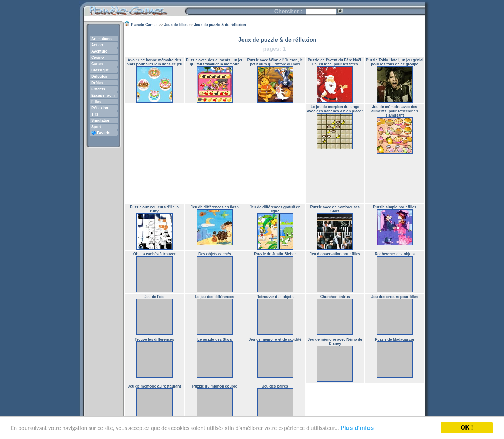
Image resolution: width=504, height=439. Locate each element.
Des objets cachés (215, 254)
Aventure (99, 51)
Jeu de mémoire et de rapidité (275, 339)
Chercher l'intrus (335, 297)
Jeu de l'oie (154, 297)
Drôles (97, 83)
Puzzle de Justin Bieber (275, 254)
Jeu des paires (275, 386)
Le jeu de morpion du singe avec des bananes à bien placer (335, 109)
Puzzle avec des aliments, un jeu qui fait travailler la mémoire (215, 62)
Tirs (95, 114)
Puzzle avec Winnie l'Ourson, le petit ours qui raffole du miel (275, 62)
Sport (96, 127)
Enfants (98, 89)
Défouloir (100, 76)
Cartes (97, 64)
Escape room (103, 95)
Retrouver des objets (275, 297)
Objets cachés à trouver (155, 254)
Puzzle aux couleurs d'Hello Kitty (154, 209)
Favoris (101, 133)
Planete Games (134, 9)
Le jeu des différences (215, 297)
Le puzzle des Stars (215, 339)
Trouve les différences (155, 339)
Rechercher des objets (395, 254)
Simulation (101, 120)
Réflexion (100, 108)
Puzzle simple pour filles (395, 207)
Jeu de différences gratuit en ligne (275, 209)
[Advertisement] (215, 154)
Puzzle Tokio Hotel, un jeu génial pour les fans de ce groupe (395, 62)
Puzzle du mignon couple (215, 386)
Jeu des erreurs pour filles (395, 297)
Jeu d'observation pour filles (335, 254)
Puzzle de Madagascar (395, 339)
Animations (101, 39)
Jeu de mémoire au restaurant (154, 386)
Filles (96, 102)
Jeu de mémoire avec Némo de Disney (335, 341)
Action (97, 45)
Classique (100, 70)
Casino (98, 57)
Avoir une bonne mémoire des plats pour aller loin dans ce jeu (155, 62)
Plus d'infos (357, 428)
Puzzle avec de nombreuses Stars (335, 209)
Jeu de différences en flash (215, 207)
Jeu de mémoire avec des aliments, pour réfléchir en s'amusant (395, 111)
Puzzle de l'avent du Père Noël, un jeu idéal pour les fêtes (335, 62)
